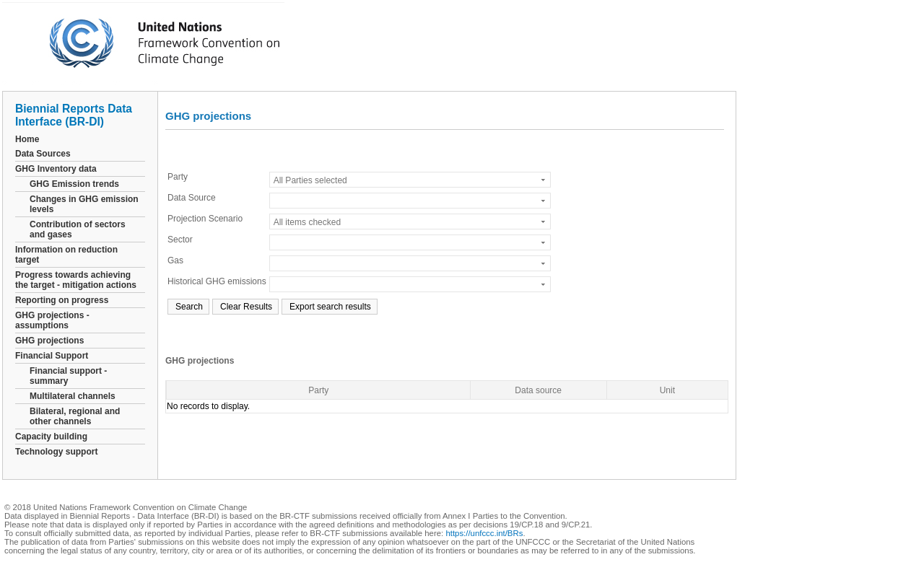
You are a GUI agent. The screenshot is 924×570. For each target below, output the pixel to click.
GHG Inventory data (56, 169)
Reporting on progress (62, 300)
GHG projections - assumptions (52, 320)
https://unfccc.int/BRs (484, 533)
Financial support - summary (68, 376)
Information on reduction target (66, 255)
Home (27, 139)
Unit (667, 390)
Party (318, 390)
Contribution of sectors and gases (78, 229)
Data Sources (43, 154)
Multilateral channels (73, 396)
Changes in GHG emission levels (84, 204)
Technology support (56, 452)
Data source (538, 390)
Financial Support (52, 356)
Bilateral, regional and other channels (75, 416)
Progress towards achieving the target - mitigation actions (76, 280)
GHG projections (49, 341)
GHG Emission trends (74, 184)
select (544, 180)
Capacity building (51, 437)
